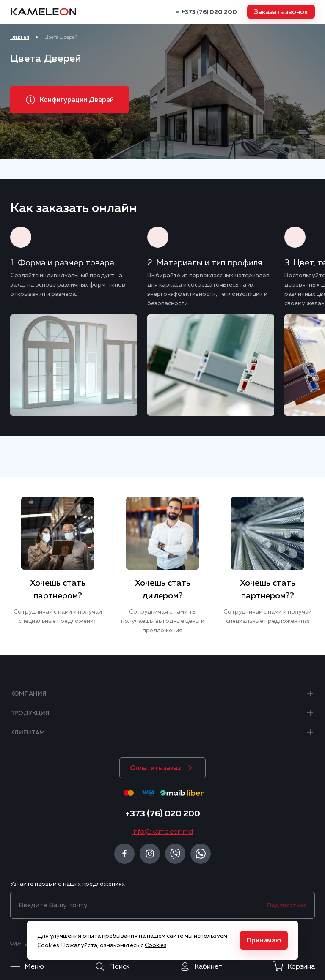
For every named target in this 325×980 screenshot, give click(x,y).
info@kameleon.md (163, 832)
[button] (281, 12)
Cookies (156, 945)
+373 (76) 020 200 (209, 12)
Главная (20, 37)
